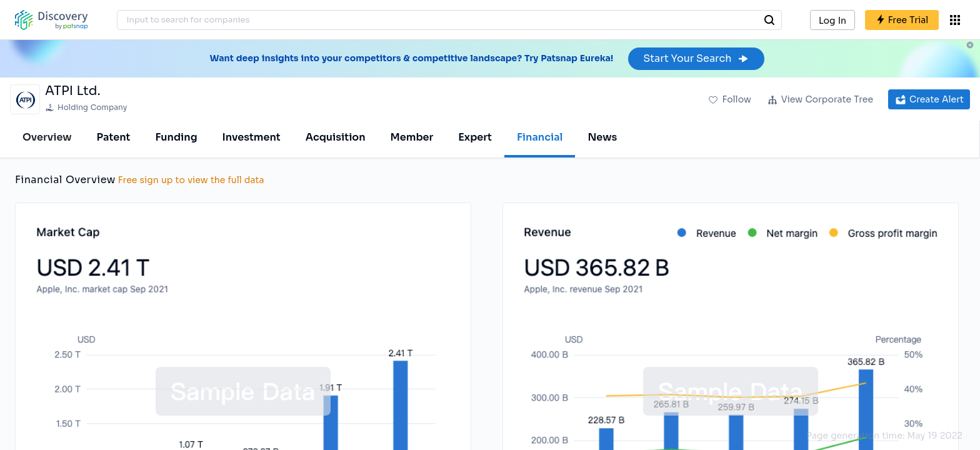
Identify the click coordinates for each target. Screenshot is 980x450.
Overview (47, 137)
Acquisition (336, 137)
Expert (475, 137)
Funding (176, 137)
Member (412, 137)
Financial (540, 137)
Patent (114, 137)
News (602, 137)
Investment (252, 137)
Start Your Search (696, 58)
